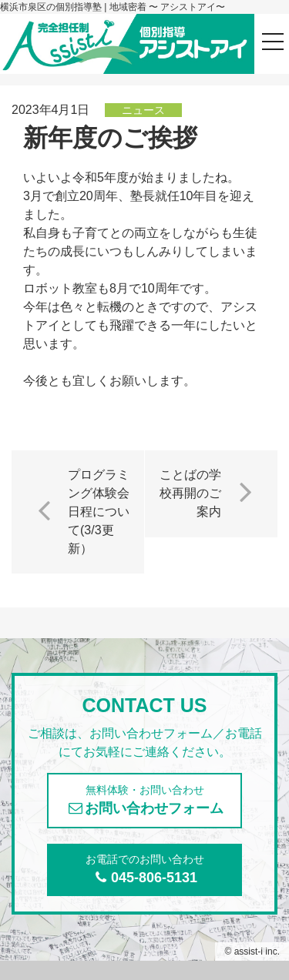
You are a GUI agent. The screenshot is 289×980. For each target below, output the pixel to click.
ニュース (143, 110)
